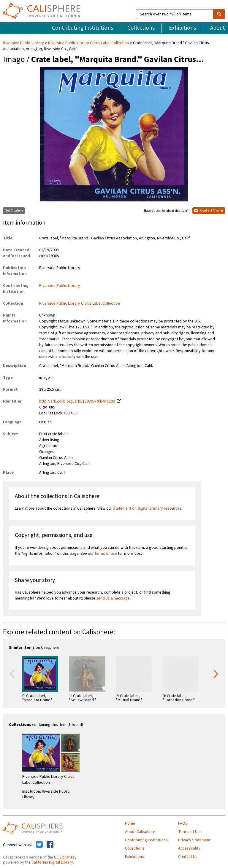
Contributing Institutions (83, 28)
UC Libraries (64, 857)
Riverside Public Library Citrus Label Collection (88, 43)
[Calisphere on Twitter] (39, 845)
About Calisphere (140, 832)
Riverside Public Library (24, 43)
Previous (12, 673)
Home (130, 824)
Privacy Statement (194, 840)
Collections (141, 28)
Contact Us (188, 857)
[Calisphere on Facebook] (50, 845)
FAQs (183, 824)
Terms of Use (190, 832)
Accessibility (189, 848)
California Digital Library (52, 862)
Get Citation (14, 210)
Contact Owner (209, 210)
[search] (219, 14)
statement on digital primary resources (147, 508)
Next (216, 673)
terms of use (106, 554)
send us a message (113, 598)
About (218, 28)
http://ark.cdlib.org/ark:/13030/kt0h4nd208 (77, 401)
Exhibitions (182, 28)
